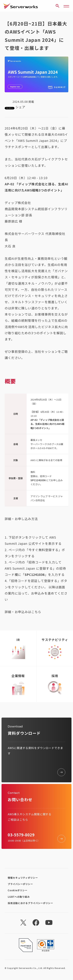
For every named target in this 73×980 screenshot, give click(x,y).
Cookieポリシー (17, 890)
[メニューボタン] (66, 6)
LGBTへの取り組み (19, 897)
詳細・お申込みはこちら (23, 612)
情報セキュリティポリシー (23, 878)
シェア (20, 107)
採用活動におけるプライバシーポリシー (30, 903)
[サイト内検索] (57, 6)
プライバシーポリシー (20, 884)
